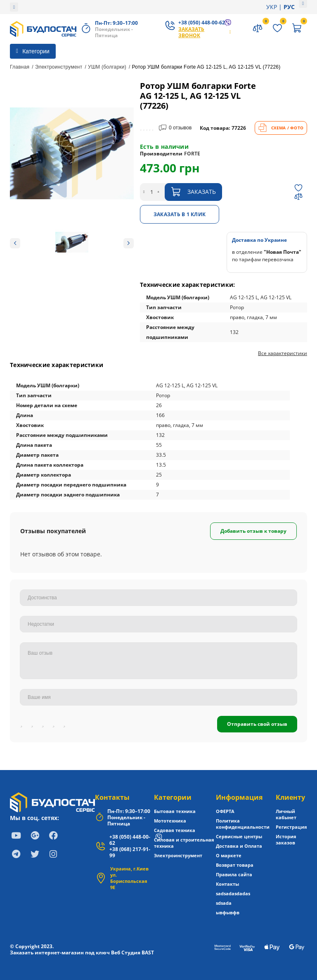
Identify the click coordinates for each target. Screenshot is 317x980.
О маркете (229, 855)
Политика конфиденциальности (243, 824)
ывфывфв (228, 912)
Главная (20, 67)
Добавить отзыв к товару (253, 531)
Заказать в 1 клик (180, 214)
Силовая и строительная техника (184, 843)
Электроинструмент (59, 67)
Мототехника (170, 821)
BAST (148, 953)
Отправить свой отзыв (257, 724)
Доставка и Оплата (239, 846)
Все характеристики (283, 353)
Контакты (112, 797)
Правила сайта (234, 874)
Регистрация (291, 827)
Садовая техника (175, 830)
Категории (173, 797)
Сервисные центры (239, 836)
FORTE (192, 154)
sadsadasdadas (233, 893)
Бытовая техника (175, 811)
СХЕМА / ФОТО (281, 128)
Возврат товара (235, 865)
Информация (239, 797)
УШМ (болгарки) (107, 67)
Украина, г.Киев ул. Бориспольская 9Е (129, 878)
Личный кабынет (286, 814)
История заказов (286, 839)
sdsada (224, 903)
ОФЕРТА (225, 811)
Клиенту (290, 797)
